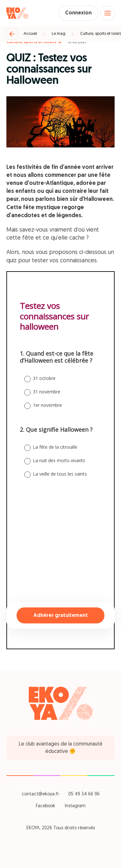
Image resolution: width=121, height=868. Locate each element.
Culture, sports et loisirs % (34, 42)
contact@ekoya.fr (40, 794)
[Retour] (12, 34)
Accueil (30, 34)
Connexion (78, 13)
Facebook (45, 806)
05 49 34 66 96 (84, 794)
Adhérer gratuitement (61, 616)
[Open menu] (108, 13)
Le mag (59, 34)
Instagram (75, 806)
